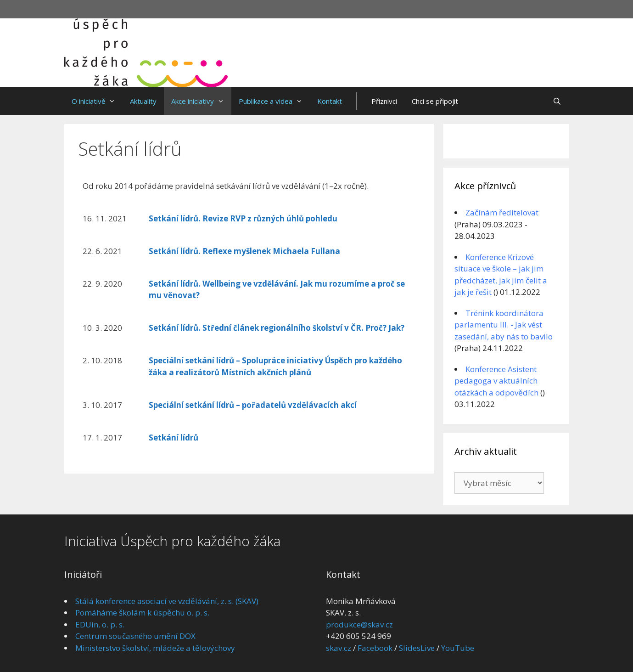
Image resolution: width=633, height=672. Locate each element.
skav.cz (339, 648)
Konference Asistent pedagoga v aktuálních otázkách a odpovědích (496, 381)
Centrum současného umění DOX (135, 636)
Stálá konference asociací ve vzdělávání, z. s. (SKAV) (167, 601)
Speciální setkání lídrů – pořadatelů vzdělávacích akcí (253, 405)
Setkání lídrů (174, 438)
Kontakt (330, 101)
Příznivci (384, 101)
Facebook (375, 648)
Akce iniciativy (201, 101)
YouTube (458, 648)
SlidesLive (417, 648)
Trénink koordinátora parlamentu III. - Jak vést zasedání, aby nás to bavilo (504, 325)
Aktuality (143, 101)
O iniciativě (97, 101)
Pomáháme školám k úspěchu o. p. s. (142, 613)
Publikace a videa (274, 101)
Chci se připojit (435, 101)
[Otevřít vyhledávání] (557, 101)
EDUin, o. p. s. (100, 624)
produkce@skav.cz (359, 624)
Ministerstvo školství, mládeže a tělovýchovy (155, 648)
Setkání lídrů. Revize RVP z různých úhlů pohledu (243, 218)
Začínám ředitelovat (502, 212)
